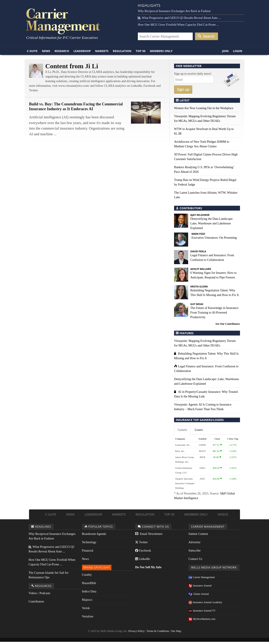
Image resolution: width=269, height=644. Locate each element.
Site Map (176, 631)
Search (206, 36)
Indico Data (89, 591)
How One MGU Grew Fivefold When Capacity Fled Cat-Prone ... (178, 25)
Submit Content (198, 534)
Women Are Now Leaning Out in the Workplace (204, 108)
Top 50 (141, 51)
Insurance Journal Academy (205, 602)
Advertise (194, 542)
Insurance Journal (200, 586)
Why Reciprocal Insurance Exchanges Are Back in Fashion (174, 11)
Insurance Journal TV (202, 611)
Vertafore (88, 616)
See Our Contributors (228, 324)
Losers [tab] (199, 430)
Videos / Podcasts (39, 593)
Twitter (141, 542)
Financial (88, 551)
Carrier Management (202, 577)
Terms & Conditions (158, 631)
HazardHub (89, 583)
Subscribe (195, 551)
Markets (102, 51)
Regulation (122, 51)
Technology (89, 542)
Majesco (87, 600)
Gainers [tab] (182, 430)
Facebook (143, 551)
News (46, 51)
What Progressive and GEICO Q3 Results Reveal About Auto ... (179, 18)
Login (238, 51)
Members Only (161, 51)
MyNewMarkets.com (202, 619)
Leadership (82, 51)
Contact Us (195, 559)
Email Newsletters (149, 534)
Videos (223, 514)
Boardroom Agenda (94, 534)
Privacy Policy (136, 631)
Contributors (36, 602)
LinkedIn (143, 559)
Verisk (86, 608)
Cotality (87, 575)
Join (225, 51)
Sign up (183, 89)
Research (62, 51)
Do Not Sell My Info (148, 567)
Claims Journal (199, 594)
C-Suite (32, 51)
